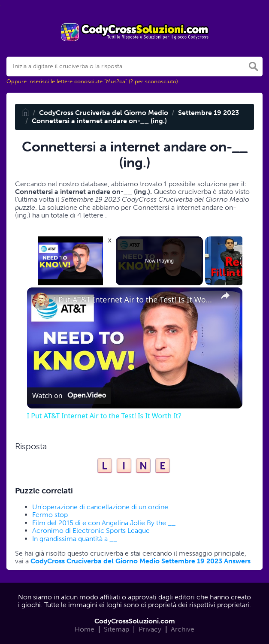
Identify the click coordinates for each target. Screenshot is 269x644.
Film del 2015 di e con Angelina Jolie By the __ (104, 523)
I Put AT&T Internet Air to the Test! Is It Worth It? (133, 300)
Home (85, 629)
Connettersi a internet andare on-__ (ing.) (99, 121)
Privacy (150, 629)
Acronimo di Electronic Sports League (91, 531)
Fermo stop (50, 515)
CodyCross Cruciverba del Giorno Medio (104, 113)
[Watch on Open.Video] (69, 396)
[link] (41, 301)
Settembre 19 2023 (209, 113)
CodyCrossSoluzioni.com (135, 621)
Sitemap (116, 629)
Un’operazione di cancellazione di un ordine (100, 507)
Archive (183, 629)
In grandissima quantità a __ (75, 539)
